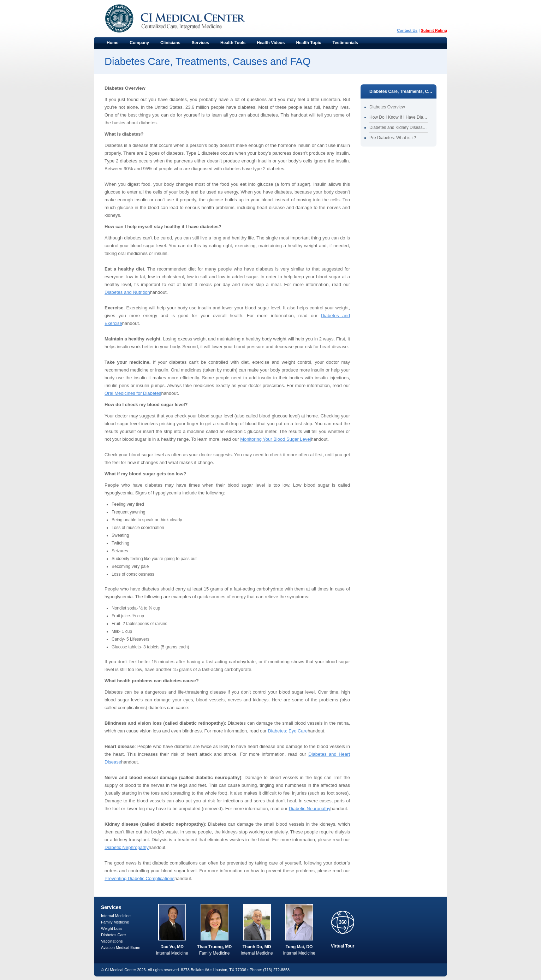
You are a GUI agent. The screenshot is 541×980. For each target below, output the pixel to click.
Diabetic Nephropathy (127, 847)
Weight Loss (112, 928)
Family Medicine (115, 922)
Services (199, 44)
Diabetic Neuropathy (310, 809)
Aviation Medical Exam (121, 948)
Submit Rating (434, 30)
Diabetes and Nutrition (127, 292)
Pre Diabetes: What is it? (393, 138)
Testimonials (345, 43)
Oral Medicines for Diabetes (133, 393)
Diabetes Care (113, 935)
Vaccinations (112, 941)
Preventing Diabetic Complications (139, 878)
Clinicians (169, 44)
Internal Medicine (116, 916)
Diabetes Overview (387, 107)
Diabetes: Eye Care (288, 731)
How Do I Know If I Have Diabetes (399, 117)
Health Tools (231, 44)
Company (138, 44)
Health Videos (271, 43)
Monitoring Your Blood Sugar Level (275, 439)
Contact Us (407, 30)
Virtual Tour (343, 946)
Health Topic (307, 44)
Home (112, 43)
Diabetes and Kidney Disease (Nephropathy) (399, 127)
